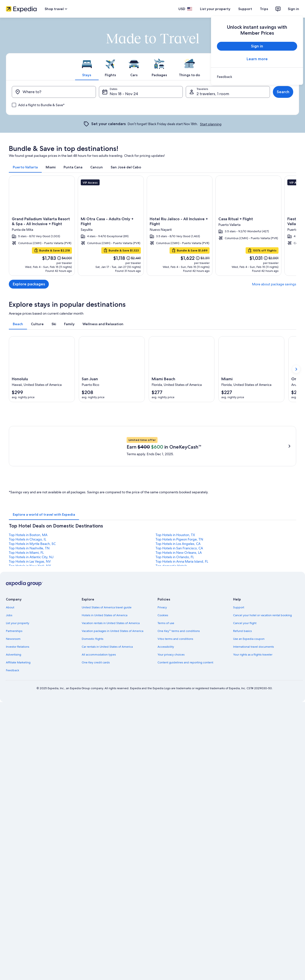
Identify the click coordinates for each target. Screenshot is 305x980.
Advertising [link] (13, 842)
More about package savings (274, 284)
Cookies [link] (163, 802)
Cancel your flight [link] (245, 810)
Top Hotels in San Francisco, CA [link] (179, 735)
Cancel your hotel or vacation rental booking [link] (262, 802)
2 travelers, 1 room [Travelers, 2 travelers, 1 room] (213, 94)
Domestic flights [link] (93, 826)
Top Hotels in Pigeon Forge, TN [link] (179, 726)
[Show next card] (296, 369)
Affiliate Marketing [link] (18, 849)
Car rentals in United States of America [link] (107, 834)
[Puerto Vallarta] (152, 226)
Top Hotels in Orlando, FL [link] (175, 744)
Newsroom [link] (13, 826)
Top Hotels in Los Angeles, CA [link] (178, 731)
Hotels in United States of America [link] (105, 802)
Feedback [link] (13, 857)
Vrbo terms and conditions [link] (175, 826)
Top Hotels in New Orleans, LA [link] (179, 740)
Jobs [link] (9, 802)
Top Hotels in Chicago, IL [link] (27, 726)
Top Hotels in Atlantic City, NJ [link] (31, 744)
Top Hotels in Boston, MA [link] (28, 722)
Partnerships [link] (14, 818)
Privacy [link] (162, 794)
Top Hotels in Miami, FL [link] (26, 740)
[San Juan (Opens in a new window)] (112, 369)
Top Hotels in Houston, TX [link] (175, 722)
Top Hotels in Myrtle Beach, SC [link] (32, 731)
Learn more (257, 59)
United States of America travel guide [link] (107, 794)
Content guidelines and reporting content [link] (185, 849)
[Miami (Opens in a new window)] (251, 369)
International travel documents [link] (253, 834)
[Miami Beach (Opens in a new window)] (182, 369)
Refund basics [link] (242, 818)
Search (283, 92)
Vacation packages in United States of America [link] (113, 818)
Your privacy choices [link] (171, 842)
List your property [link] (18, 810)
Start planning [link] (211, 124)
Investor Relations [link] (18, 834)
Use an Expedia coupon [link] (249, 826)
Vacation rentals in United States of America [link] (111, 810)
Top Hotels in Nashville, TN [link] (29, 735)
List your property (215, 9)
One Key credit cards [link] (96, 849)
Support (245, 9)
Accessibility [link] (166, 834)
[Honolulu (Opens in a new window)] (42, 369)
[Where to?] (54, 92)
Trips (264, 9)
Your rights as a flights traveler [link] (253, 842)
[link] (257, 77)
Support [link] (239, 794)
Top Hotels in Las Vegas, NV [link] (30, 748)
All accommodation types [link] (99, 842)
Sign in (293, 9)
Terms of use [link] (166, 810)
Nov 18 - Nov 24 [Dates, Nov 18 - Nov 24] (124, 94)
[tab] (87, 67)
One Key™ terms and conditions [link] (179, 818)
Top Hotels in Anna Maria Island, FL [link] (182, 748)
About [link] (10, 794)
